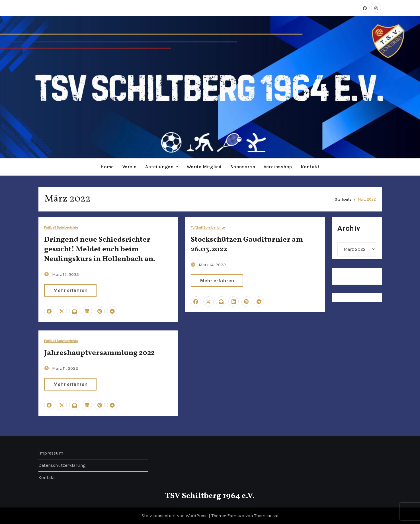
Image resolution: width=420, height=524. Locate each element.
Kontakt (310, 167)
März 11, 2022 (65, 368)
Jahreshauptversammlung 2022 (99, 353)
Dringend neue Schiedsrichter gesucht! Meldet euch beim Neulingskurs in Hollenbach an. (100, 249)
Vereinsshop (278, 167)
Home (107, 167)
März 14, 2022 (212, 264)
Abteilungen (162, 167)
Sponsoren (243, 167)
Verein (130, 167)
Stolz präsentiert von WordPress (175, 516)
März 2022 (367, 199)
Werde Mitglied (204, 167)
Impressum (51, 453)
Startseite (343, 199)
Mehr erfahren (70, 290)
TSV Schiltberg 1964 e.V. (210, 496)
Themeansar (266, 516)
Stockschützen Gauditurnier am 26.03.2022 (247, 244)
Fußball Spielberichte (61, 228)
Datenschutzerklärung (62, 465)
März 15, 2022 (65, 274)
